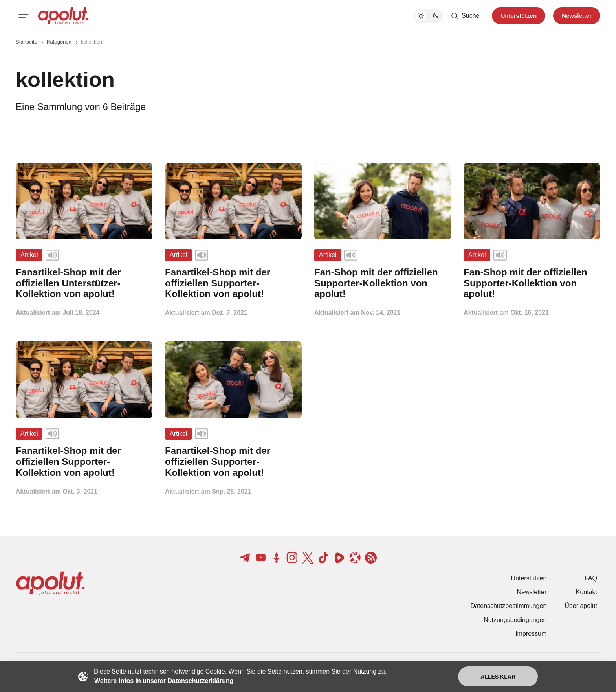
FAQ (591, 578)
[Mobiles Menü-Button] (24, 16)
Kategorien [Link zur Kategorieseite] (59, 42)
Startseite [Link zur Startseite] (27, 42)
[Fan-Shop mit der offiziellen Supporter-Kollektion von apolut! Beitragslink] (383, 283)
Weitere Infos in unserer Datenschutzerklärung (164, 681)
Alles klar (498, 677)
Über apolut (581, 606)
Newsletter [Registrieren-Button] (577, 16)
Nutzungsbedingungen (515, 620)
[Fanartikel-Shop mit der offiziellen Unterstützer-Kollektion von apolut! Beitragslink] (84, 283)
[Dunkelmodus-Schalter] (428, 16)
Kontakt (587, 592)
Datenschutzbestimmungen (508, 606)
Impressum (531, 634)
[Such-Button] (465, 16)
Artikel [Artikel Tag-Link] (29, 255)
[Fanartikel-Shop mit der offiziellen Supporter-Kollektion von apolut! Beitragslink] (233, 283)
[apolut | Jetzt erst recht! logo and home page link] (63, 16)
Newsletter (532, 592)
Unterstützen (529, 578)
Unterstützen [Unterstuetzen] (519, 16)
